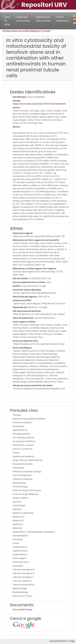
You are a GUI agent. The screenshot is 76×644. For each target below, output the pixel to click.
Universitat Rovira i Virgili (62, 641)
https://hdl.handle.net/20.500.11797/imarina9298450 (39, 104)
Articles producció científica (17, 31)
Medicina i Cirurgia (41, 31)
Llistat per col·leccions (23, 19)
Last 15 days (7, 21)
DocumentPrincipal (22, 609)
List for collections (62, 19)
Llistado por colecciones (43, 19)
